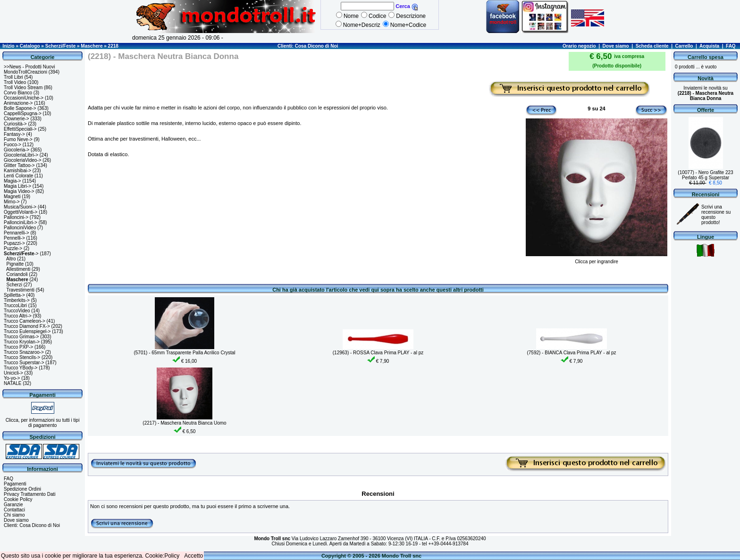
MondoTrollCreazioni (25, 72)
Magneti (12, 196)
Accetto (193, 556)
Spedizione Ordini (22, 489)
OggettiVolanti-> (21, 212)
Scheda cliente (652, 46)
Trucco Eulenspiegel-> (27, 331)
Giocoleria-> (17, 150)
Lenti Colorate (18, 176)
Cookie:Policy (163, 556)
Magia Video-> (19, 191)
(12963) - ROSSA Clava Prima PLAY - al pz (378, 353)
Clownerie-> (17, 119)
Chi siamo (14, 515)
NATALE (13, 383)
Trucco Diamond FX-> (27, 326)
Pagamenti (15, 484)
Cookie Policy (18, 499)
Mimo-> (12, 202)
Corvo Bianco (18, 93)
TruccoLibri (15, 305)
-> (21, 254)
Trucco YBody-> (21, 368)
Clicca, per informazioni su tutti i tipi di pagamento (43, 423)
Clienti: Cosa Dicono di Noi (308, 46)
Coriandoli (17, 274)
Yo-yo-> (12, 378)
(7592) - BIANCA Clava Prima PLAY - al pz (571, 353)
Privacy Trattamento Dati (29, 494)
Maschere (92, 46)
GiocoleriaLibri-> (21, 155)
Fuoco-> (13, 145)
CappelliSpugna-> (23, 113)
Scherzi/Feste (60, 46)
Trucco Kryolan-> (22, 342)
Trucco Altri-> (18, 316)
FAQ (731, 46)
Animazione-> (18, 103)
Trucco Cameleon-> (25, 321)
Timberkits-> (17, 300)
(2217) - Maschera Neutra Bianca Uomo (184, 423)
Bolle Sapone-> (20, 108)
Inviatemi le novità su (706, 93)
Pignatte (15, 264)
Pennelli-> (14, 238)
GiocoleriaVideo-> (23, 160)
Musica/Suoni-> (20, 207)
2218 (113, 46)
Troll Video (15, 82)
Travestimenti (20, 290)
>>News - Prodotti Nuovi (29, 67)
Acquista (709, 46)
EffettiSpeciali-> (20, 129)
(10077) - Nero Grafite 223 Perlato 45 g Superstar (705, 175)
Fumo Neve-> (18, 139)
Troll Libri (13, 77)
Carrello (684, 46)
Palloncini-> (16, 217)
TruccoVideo (17, 311)
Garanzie (13, 505)
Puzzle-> (13, 248)
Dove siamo (616, 46)
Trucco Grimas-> (21, 337)
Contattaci (14, 510)
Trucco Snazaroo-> (24, 352)
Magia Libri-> (17, 186)
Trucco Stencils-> (22, 357)
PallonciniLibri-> (21, 222)
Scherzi (14, 285)
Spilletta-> (14, 295)
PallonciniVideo (20, 228)
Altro (11, 259)
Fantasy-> (14, 134)
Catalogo (30, 46)
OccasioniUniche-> (24, 98)
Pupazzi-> (14, 243)
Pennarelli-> (17, 233)
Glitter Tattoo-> (19, 165)
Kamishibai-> (17, 171)
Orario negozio (579, 46)
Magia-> (12, 181)
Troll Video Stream (23, 88)
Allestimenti (18, 269)
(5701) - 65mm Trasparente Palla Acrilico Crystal (184, 353)
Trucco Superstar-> (24, 363)
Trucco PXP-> (18, 347)
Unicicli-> (13, 373)
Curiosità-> (15, 124)
